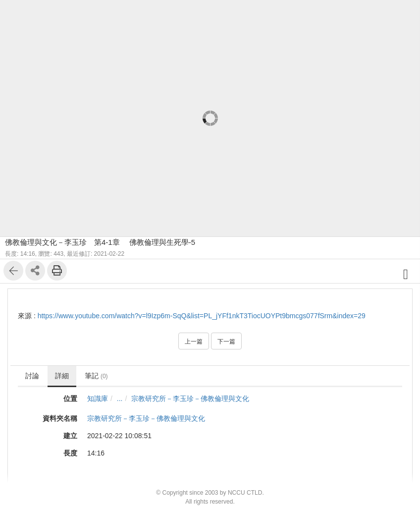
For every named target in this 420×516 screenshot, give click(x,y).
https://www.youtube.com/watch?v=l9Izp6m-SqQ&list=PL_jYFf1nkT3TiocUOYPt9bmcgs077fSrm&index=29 (202, 316)
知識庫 (98, 399)
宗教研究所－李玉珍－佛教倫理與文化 (190, 399)
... (120, 399)
